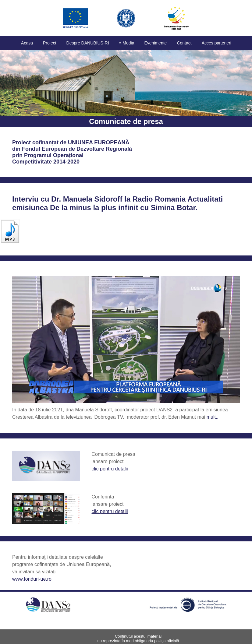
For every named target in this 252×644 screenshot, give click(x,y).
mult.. (213, 417)
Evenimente (155, 43)
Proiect (50, 43)
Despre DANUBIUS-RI (88, 43)
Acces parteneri (217, 43)
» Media (127, 43)
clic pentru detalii (110, 469)
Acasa (27, 43)
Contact (184, 43)
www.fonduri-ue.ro (32, 579)
